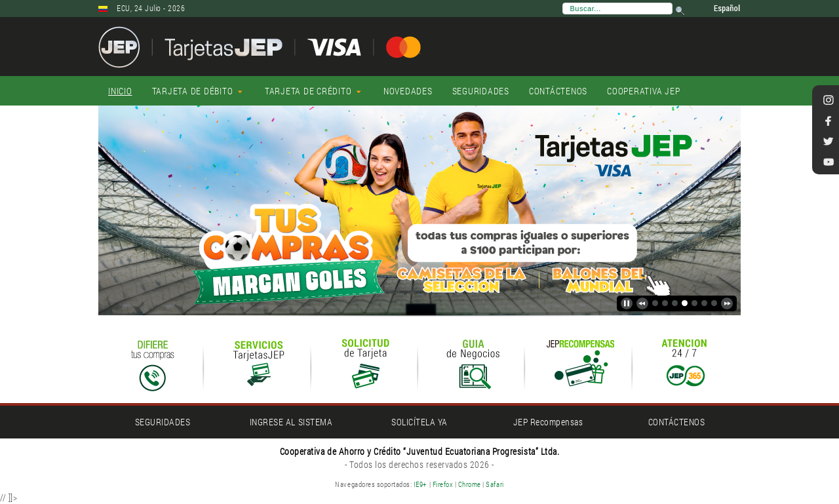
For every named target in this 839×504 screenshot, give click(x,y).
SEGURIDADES (163, 422)
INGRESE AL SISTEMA (291, 422)
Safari (495, 484)
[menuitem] (120, 91)
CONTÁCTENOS (677, 422)
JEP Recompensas (548, 422)
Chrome (471, 484)
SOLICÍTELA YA (419, 422)
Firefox (443, 484)
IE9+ (420, 484)
